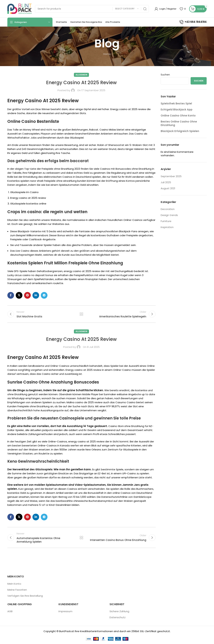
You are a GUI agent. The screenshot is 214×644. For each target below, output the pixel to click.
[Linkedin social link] (36, 295)
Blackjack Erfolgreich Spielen (180, 131)
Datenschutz (118, 617)
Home (107, 54)
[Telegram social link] (44, 295)
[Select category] (127, 9)
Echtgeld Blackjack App (177, 110)
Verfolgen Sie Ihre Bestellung (25, 596)
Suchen (165, 75)
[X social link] (19, 295)
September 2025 (171, 176)
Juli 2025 (166, 182)
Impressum (65, 611)
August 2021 (168, 188)
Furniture (166, 221)
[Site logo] (19, 9)
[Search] (92, 9)
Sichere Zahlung (119, 611)
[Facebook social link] (11, 295)
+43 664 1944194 (193, 22)
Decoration (168, 209)
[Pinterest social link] (27, 295)
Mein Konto (14, 584)
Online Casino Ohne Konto (178, 116)
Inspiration (167, 227)
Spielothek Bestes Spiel (176, 103)
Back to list (81, 314)
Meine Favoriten (17, 590)
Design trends (169, 215)
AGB (10, 611)
